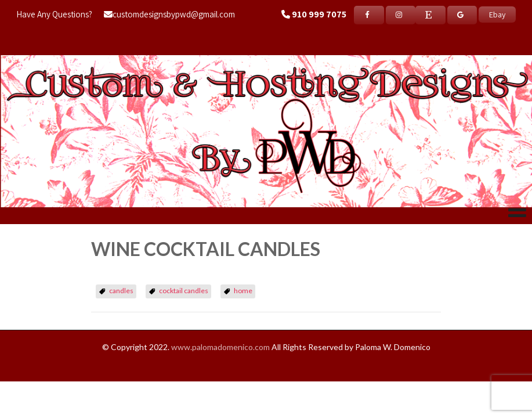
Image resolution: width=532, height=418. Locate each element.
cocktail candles (184, 291)
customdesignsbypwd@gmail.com (169, 14)
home (243, 291)
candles (121, 291)
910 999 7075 (319, 14)
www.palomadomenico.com (220, 347)
